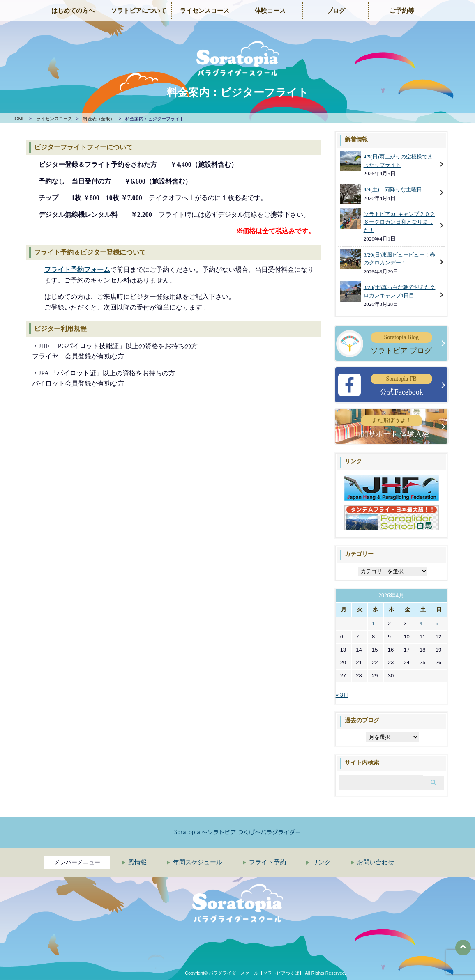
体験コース (270, 11)
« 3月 (342, 695)
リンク (322, 862)
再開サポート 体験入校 (391, 426)
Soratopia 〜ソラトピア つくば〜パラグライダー (238, 832)
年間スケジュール (198, 862)
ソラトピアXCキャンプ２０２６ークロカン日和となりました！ (399, 222)
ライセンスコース (205, 11)
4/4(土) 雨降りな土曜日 (393, 189)
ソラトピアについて (139, 11)
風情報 (137, 862)
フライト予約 (267, 862)
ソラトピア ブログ (401, 343)
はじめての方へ (73, 11)
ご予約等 (402, 11)
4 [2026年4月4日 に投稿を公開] (421, 623)
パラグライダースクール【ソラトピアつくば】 (256, 973)
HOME (18, 119)
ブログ (336, 11)
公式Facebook (401, 385)
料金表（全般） (99, 119)
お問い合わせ (376, 862)
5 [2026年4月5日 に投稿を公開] (437, 623)
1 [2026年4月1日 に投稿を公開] (373, 623)
